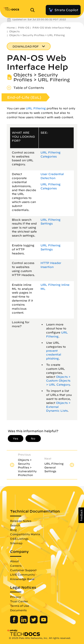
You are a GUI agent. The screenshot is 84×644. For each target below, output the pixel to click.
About (14, 561)
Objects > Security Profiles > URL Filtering (37, 35)
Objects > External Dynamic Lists (58, 407)
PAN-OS (24, 28)
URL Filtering (36, 108)
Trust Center (19, 601)
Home (11, 28)
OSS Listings (19, 539)
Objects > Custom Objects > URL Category (58, 381)
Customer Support (23, 570)
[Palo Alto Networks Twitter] (34, 622)
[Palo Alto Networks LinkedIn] (24, 622)
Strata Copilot (63, 10)
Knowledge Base (22, 579)
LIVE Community (23, 574)
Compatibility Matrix (25, 534)
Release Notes (21, 521)
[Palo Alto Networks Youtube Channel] (44, 622)
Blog (13, 530)
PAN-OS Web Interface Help (52, 28)
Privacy (16, 597)
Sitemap (16, 543)
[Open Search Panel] (34, 10)
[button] (81, 515)
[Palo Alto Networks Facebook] (14, 622)
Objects (14, 31)
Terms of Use (20, 606)
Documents (18, 610)
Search (15, 525)
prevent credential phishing (54, 355)
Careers (16, 566)
